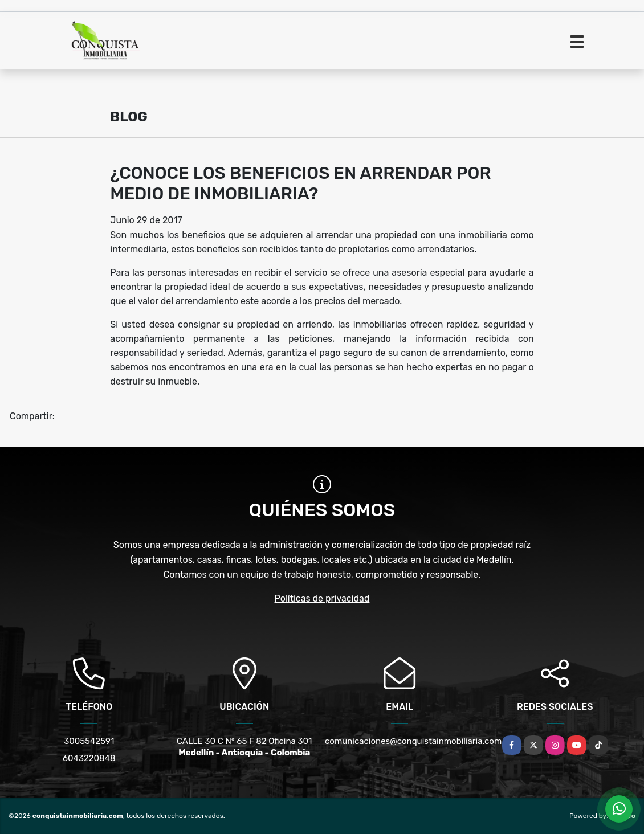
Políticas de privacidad (322, 598)
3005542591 (89, 741)
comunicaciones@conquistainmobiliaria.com (413, 741)
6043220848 (89, 758)
